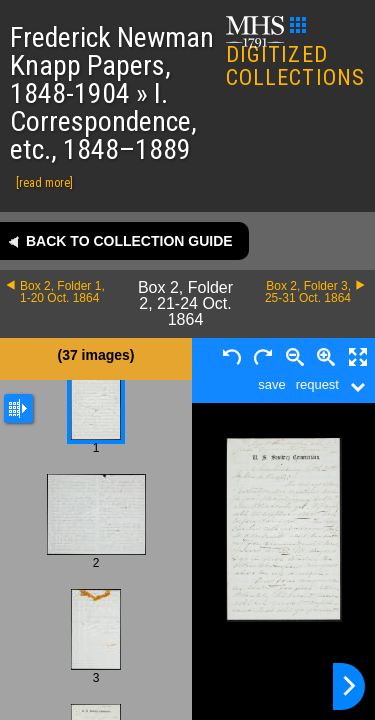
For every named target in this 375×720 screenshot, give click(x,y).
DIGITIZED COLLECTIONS (295, 53)
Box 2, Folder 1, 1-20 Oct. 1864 (62, 292)
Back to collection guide (129, 241)
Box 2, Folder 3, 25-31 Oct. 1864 (308, 292)
